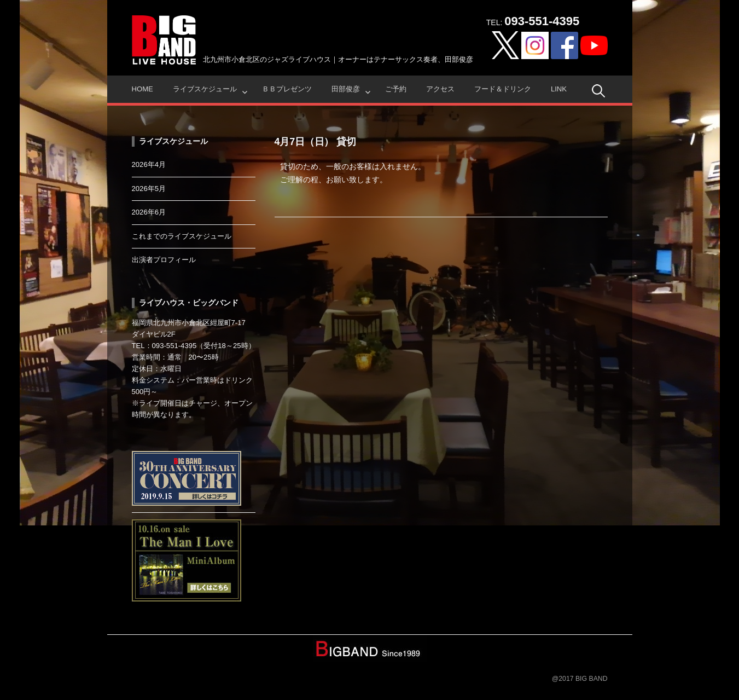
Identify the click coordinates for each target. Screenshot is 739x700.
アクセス (440, 89)
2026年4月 (149, 164)
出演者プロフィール (164, 260)
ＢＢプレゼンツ (287, 89)
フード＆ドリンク (503, 89)
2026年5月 (149, 189)
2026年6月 (149, 212)
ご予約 (396, 89)
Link (559, 89)
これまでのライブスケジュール (182, 236)
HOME (142, 89)
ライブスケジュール (205, 89)
